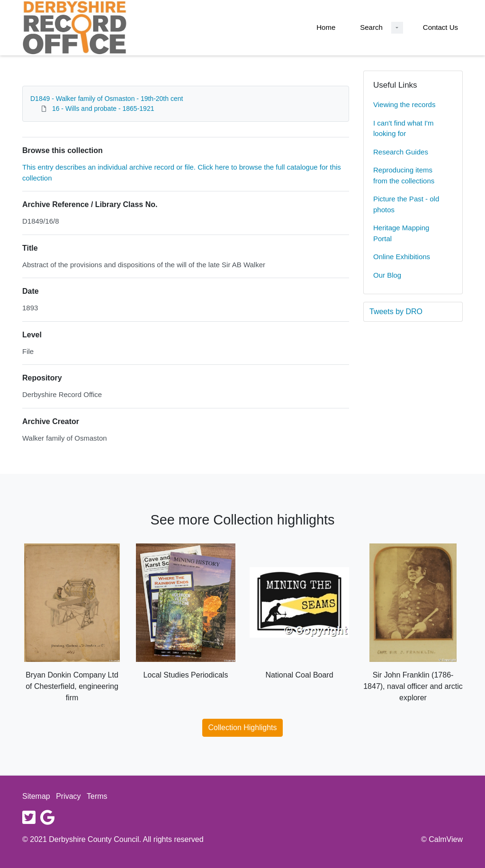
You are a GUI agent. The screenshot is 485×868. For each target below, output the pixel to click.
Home (326, 27)
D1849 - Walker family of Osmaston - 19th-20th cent (107, 99)
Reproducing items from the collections (404, 175)
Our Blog (387, 275)
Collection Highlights (243, 728)
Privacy (68, 796)
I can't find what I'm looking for (403, 128)
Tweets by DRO (396, 312)
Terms (97, 796)
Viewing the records (404, 104)
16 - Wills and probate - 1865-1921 (103, 108)
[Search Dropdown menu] (397, 28)
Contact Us (440, 27)
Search (371, 27)
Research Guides (401, 152)
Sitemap (36, 796)
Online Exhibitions (402, 257)
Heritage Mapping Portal (401, 233)
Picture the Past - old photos (406, 204)
